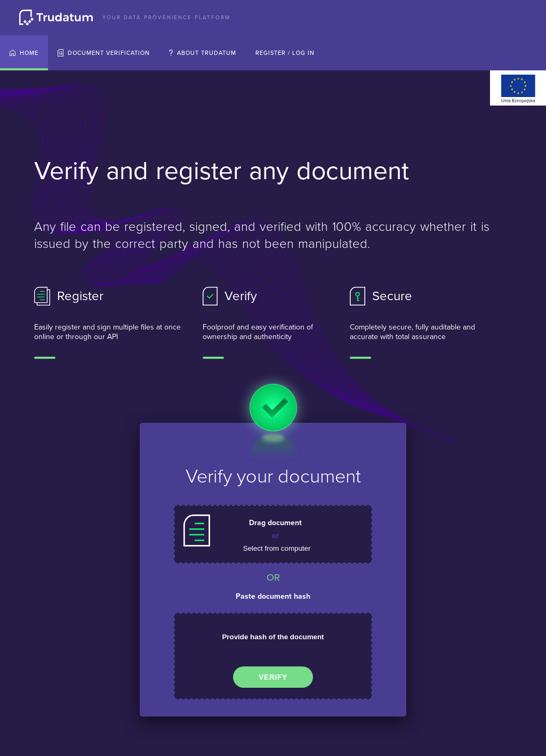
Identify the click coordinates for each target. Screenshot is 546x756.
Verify (273, 677)
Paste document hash (273, 596)
